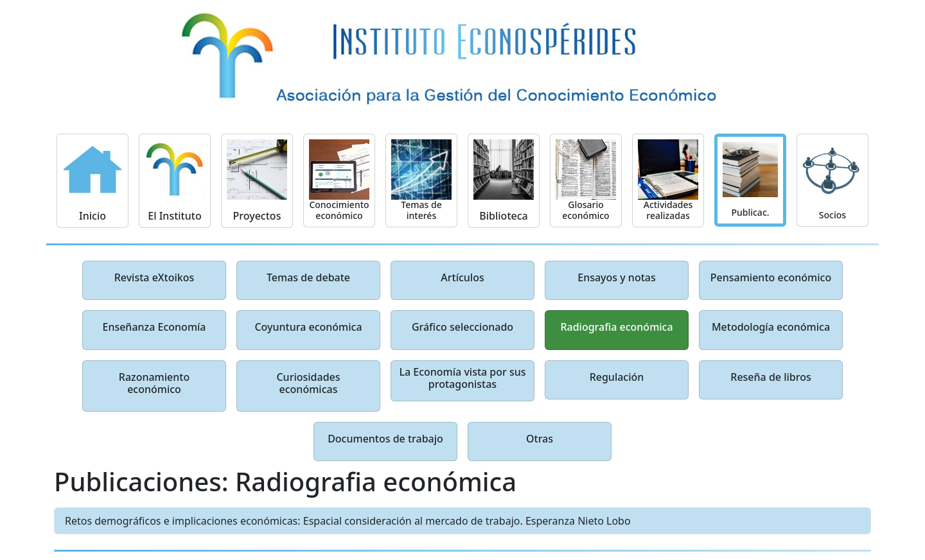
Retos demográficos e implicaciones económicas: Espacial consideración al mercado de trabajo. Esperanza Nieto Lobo (348, 521)
